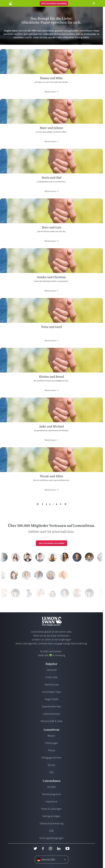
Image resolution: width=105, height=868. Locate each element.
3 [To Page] (53, 504)
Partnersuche (52, 684)
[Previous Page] (42, 504)
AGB (51, 831)
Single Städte (52, 699)
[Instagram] (50, 848)
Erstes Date (52, 677)
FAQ (51, 772)
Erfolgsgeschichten (51, 758)
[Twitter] (35, 848)
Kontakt (52, 787)
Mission (51, 736)
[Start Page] (10, 3)
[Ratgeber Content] (51, 72)
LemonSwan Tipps (52, 692)
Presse (52, 750)
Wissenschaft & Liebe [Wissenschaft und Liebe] (52, 721)
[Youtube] (67, 848)
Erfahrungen (52, 743)
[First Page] (38, 504)
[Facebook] (43, 848)
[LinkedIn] (59, 848)
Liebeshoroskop (51, 714)
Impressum (52, 801)
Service (51, 765)
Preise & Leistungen (51, 809)
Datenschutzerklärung (52, 823)
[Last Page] (65, 504)
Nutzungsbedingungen (52, 838)
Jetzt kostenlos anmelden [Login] (54, 3)
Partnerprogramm (51, 794)
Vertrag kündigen (52, 816)
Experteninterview (52, 706)
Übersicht (52, 670)
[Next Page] (61, 504)
